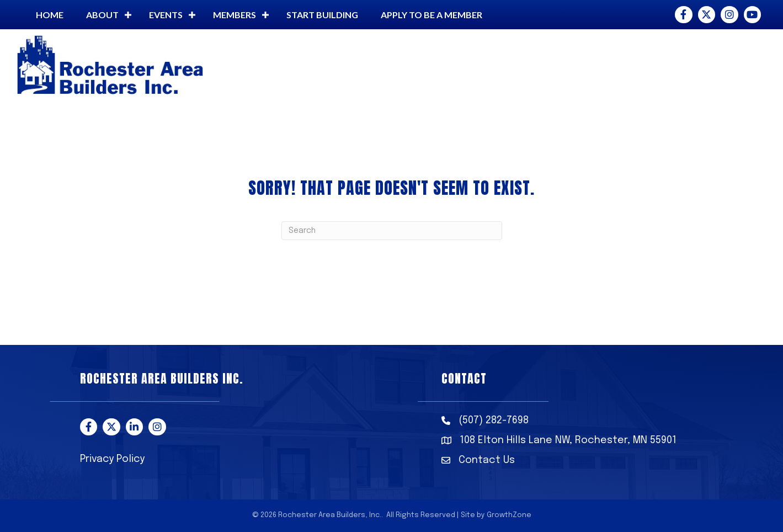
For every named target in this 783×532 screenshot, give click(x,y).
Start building (322, 15)
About (102, 15)
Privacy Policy (112, 459)
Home (50, 15)
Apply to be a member (432, 15)
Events (166, 15)
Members (235, 15)
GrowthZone (509, 515)
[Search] (392, 231)
